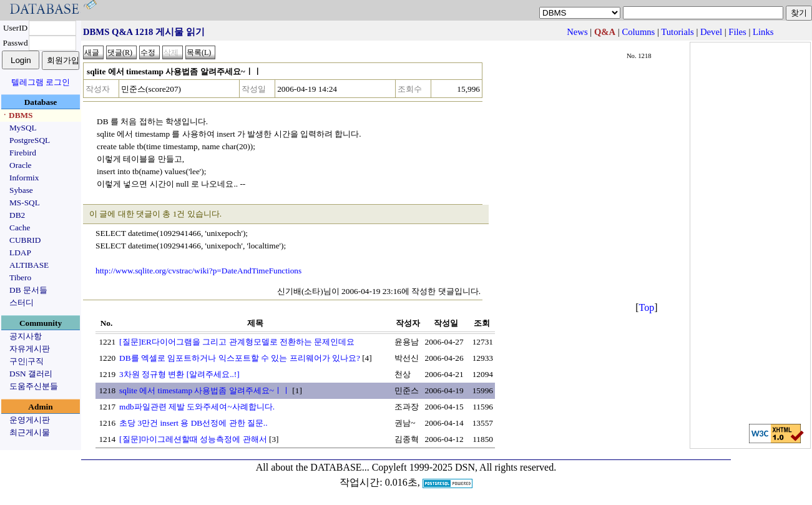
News (577, 32)
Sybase (21, 190)
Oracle (21, 165)
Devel (711, 32)
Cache (20, 228)
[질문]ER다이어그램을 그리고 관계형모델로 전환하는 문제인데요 (237, 342)
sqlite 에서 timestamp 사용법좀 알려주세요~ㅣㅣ (205, 390)
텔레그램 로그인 (41, 82)
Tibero (20, 277)
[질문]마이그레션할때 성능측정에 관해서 (193, 439)
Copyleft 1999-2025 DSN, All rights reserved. (464, 467)
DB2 (17, 215)
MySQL (23, 128)
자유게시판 (30, 349)
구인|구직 (27, 361)
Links (763, 32)
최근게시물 (30, 432)
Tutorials (677, 32)
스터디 (22, 302)
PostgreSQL (30, 140)
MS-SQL (25, 203)
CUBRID (25, 240)
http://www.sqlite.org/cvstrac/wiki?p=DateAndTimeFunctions (198, 271)
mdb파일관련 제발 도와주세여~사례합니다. (197, 407)
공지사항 (26, 336)
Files (737, 32)
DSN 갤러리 (31, 374)
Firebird (23, 153)
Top (647, 307)
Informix (24, 178)
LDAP (20, 253)
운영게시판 (30, 420)
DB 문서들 (28, 290)
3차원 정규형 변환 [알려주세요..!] (179, 374)
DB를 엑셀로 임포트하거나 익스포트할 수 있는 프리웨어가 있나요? (240, 358)
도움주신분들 (34, 386)
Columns (638, 32)
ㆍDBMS (17, 115)
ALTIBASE (29, 265)
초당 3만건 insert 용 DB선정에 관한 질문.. (193, 423)
